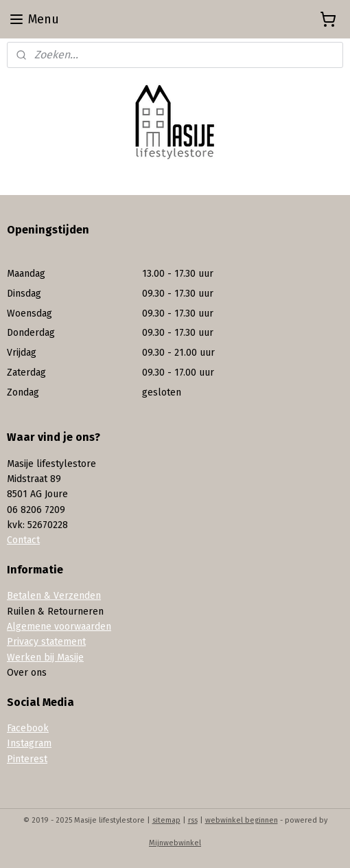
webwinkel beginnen (242, 820)
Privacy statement (46, 642)
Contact (23, 540)
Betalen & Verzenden (54, 596)
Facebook (28, 728)
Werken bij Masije (45, 658)
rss (193, 820)
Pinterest (27, 759)
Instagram (29, 743)
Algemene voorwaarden (59, 627)
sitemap (166, 820)
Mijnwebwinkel (175, 843)
